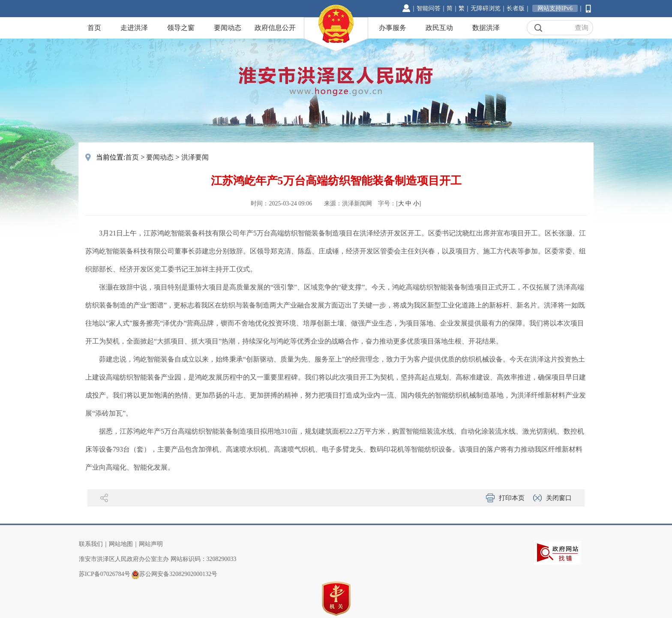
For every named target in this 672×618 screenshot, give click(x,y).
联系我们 (91, 544)
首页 (94, 28)
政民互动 (439, 28)
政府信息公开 (275, 28)
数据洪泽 (486, 28)
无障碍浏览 (486, 8)
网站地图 (121, 544)
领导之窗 (181, 28)
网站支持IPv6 (555, 8)
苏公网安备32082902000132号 (178, 574)
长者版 (516, 8)
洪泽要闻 (195, 157)
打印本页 (512, 498)
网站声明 (151, 544)
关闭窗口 (559, 498)
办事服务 (393, 28)
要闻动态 (228, 28)
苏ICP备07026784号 (105, 574)
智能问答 (429, 8)
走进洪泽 (134, 28)
